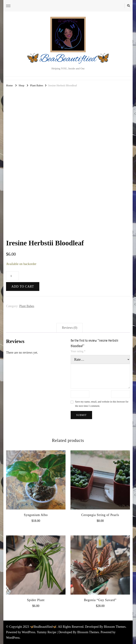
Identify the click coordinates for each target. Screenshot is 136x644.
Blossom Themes (88, 632)
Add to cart (23, 287)
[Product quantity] (12, 276)
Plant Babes (27, 306)
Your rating (78, 351)
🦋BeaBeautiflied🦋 (68, 59)
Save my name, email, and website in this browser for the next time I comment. (102, 404)
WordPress (13, 638)
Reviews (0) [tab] (70, 328)
